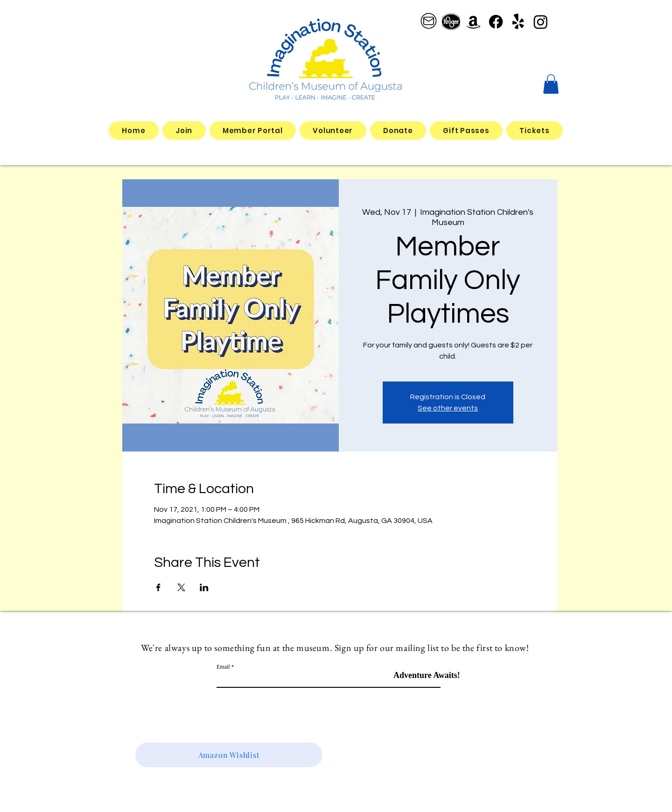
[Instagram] (541, 22)
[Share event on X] (181, 587)
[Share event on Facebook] (158, 587)
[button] (551, 84)
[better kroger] (451, 22)
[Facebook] (496, 22)
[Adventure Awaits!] (427, 675)
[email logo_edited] (429, 22)
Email (223, 667)
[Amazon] (473, 22)
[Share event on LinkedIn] (204, 587)
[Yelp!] (518, 22)
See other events (448, 408)
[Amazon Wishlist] (229, 755)
